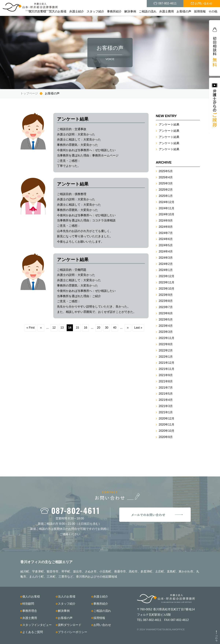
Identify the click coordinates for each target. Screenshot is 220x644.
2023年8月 (166, 301)
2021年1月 (166, 412)
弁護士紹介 (77, 11)
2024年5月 (166, 245)
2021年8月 (166, 381)
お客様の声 (184, 11)
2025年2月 (166, 190)
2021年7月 (166, 388)
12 (54, 328)
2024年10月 (167, 214)
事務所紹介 (114, 11)
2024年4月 (166, 251)
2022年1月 (166, 357)
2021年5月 (166, 394)
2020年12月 (167, 419)
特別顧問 (28, 604)
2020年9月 (166, 437)
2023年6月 (166, 313)
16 (86, 328)
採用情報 (200, 11)
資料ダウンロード (70, 625)
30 (107, 328)
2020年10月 (167, 431)
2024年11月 (167, 208)
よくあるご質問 (33, 632)
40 (115, 328)
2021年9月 (166, 375)
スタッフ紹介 (95, 11)
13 (62, 328)
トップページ (29, 93)
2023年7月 (166, 307)
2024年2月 (166, 264)
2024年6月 (166, 239)
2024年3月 (166, 258)
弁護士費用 (167, 11)
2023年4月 (166, 326)
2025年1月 (166, 196)
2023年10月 (167, 289)
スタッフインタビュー (37, 625)
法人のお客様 (58, 11)
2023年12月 (167, 276)
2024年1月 (166, 270)
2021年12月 (167, 363)
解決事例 (130, 11)
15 (77, 328)
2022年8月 (166, 344)
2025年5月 (166, 171)
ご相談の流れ (148, 11)
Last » (138, 328)
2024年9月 (166, 221)
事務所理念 (30, 611)
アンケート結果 (169, 125)
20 (99, 328)
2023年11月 (167, 282)
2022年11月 (167, 338)
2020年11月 (167, 425)
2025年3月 (166, 183)
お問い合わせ (102, 625)
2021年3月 (166, 406)
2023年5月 (166, 320)
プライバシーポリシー (73, 632)
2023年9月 (166, 295)
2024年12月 (167, 202)
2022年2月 (166, 350)
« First (30, 328)
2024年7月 (166, 233)
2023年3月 (166, 332)
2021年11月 (167, 369)
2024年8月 (166, 227)
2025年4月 (166, 177)
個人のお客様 (37, 11)
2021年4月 (166, 400)
